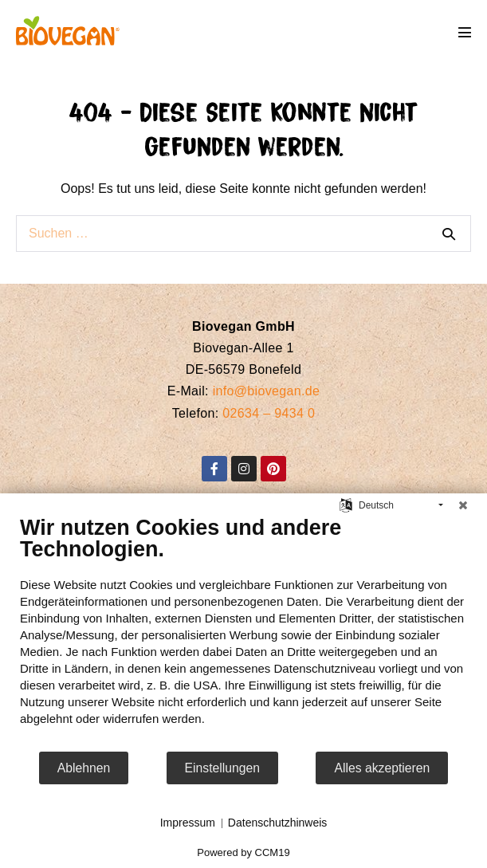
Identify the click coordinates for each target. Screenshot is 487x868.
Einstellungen (223, 768)
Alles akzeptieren (382, 768)
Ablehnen (84, 768)
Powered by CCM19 (243, 852)
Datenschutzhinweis (278, 823)
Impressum (188, 823)
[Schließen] (463, 505)
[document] (243, 632)
